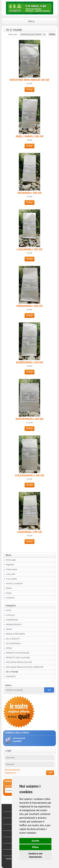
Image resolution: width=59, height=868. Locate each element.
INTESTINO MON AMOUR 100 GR (29, 80)
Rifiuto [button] (35, 847)
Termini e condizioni (14, 584)
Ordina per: (13, 34)
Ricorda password (12, 770)
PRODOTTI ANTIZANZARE (18, 653)
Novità (9, 593)
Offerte (9, 588)
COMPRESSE (12, 620)
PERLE (9, 648)
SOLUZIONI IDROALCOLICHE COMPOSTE (25, 667)
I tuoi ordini (11, 574)
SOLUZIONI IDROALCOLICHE (19, 662)
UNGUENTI (11, 677)
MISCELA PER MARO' (16, 634)
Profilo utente (12, 569)
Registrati (10, 565)
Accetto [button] (35, 841)
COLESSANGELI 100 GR (30, 475)
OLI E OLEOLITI (13, 639)
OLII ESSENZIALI (13, 644)
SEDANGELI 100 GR (29, 193)
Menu (31, 21)
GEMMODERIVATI (14, 625)
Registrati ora (10, 773)
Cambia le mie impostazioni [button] (35, 855)
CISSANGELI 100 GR (29, 532)
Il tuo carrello (11, 579)
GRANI (9, 629)
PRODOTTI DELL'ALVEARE (18, 658)
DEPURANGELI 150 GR (29, 419)
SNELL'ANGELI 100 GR (29, 136)
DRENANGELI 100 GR (29, 306)
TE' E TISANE (12, 672)
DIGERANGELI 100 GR (29, 362)
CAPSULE (10, 615)
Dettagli (29, 89)
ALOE (8, 610)
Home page (11, 560)
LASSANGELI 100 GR (29, 249)
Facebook (10, 598)
